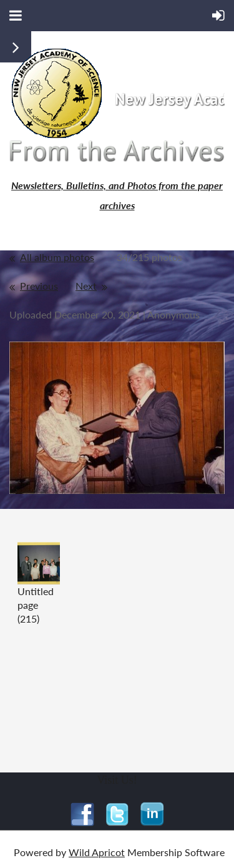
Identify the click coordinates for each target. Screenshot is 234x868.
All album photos (57, 257)
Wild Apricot (97, 852)
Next (86, 286)
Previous (39, 286)
